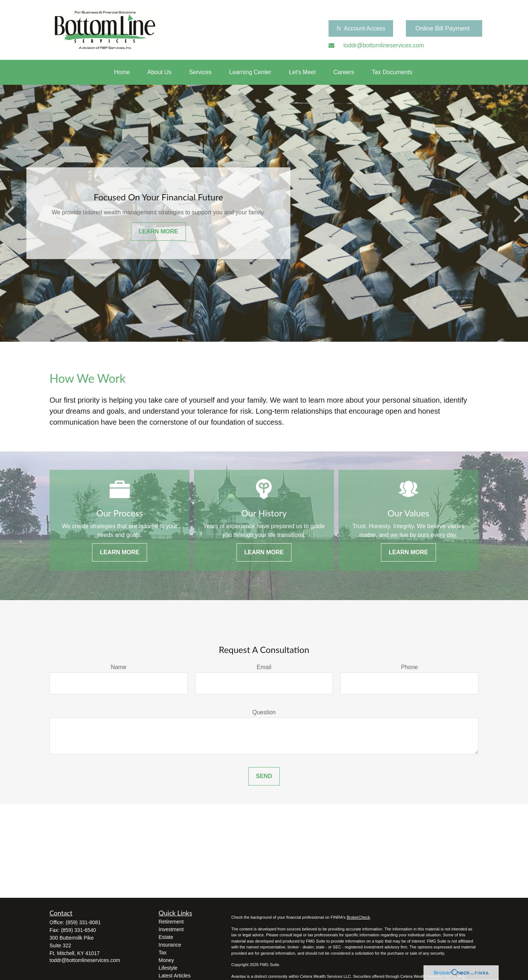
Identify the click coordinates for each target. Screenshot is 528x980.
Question (264, 712)
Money (166, 960)
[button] (122, 72)
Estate (166, 937)
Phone (410, 667)
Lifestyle (168, 968)
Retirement (171, 922)
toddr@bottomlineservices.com (85, 960)
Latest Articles (175, 976)
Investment (171, 929)
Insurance (170, 945)
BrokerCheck (358, 917)
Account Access (361, 29)
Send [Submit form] (264, 776)
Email (264, 667)
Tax (163, 952)
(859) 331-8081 (83, 922)
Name (119, 667)
